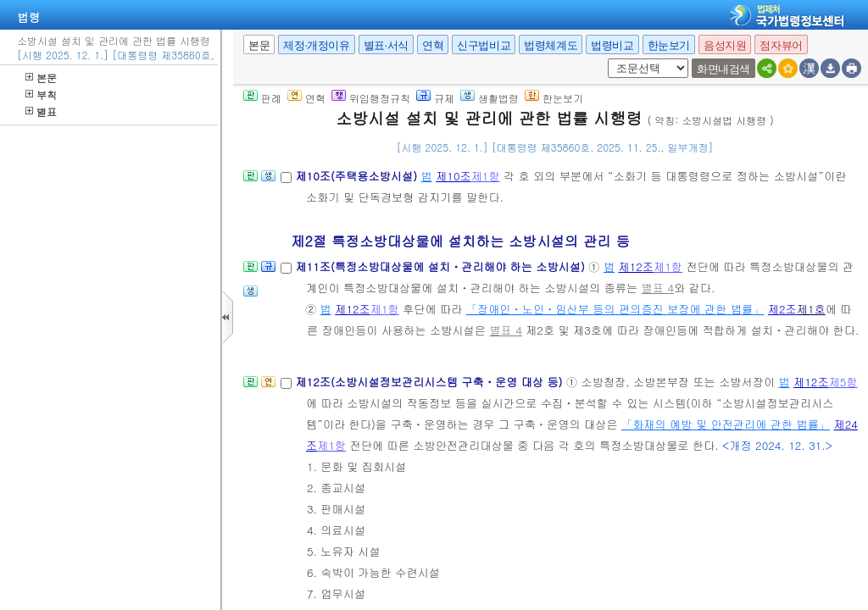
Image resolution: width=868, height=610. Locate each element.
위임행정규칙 (371, 98)
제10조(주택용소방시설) (358, 176)
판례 (262, 98)
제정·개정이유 (316, 45)
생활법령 (490, 98)
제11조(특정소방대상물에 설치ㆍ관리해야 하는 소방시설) (442, 266)
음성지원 (725, 45)
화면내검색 (723, 69)
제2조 (782, 309)
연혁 (433, 45)
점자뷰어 (781, 45)
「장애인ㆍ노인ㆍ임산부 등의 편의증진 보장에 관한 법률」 (615, 309)
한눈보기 (669, 45)
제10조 (453, 176)
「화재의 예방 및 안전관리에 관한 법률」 (726, 424)
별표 (41, 111)
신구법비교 (484, 45)
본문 (41, 78)
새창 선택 (605, 59)
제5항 (843, 382)
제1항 (486, 176)
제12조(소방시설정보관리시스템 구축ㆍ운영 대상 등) (431, 382)
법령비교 (612, 45)
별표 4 (658, 288)
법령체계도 (551, 45)
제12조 (637, 266)
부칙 (41, 94)
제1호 (811, 309)
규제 (435, 98)
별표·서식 (386, 45)
